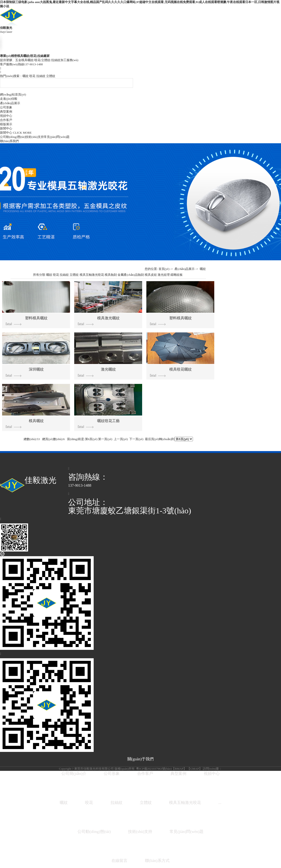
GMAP (195, 769)
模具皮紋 (151, 275)
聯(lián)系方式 (157, 861)
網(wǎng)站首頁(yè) (13, 94)
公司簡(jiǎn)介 (74, 774)
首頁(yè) (164, 269)
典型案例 (6, 112)
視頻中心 (6, 116)
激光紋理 (164, 275)
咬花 (32, 76)
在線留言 (119, 861)
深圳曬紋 (25, 372)
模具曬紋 (25, 423)
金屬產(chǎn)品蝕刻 (131, 275)
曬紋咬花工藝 (99, 423)
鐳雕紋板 (177, 275)
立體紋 (51, 76)
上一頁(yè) (121, 439)
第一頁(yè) (105, 439)
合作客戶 (6, 120)
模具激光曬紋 (99, 321)
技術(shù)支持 (35, 137)
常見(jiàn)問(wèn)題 (57, 137)
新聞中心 (6, 128)
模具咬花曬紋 (171, 372)
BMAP (179, 769)
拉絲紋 (41, 76)
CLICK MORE (22, 133)
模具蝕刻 (111, 275)
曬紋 (26, 76)
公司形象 (6, 107)
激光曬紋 (97, 372)
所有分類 (39, 275)
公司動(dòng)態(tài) (13, 137)
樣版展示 (6, 124)
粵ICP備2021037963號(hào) (153, 769)
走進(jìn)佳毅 (9, 99)
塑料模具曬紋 (27, 321)
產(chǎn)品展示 (10, 103)
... (220, 803)
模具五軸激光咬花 (92, 275)
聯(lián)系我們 (9, 141)
